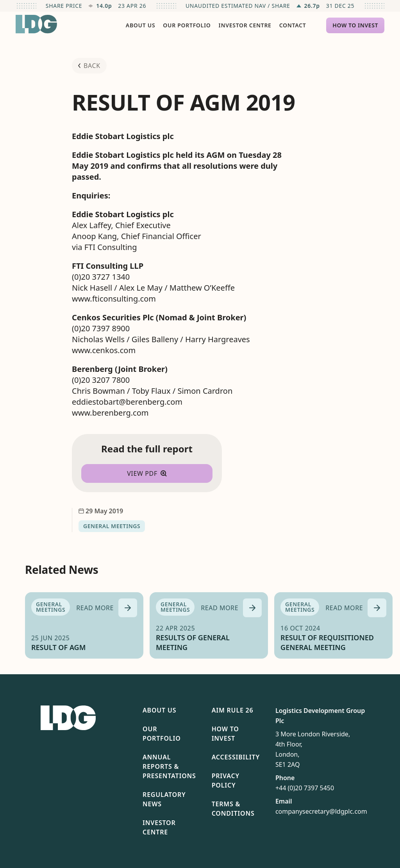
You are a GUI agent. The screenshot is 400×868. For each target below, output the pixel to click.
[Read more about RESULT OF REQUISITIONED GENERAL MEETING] (356, 608)
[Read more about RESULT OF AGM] (107, 608)
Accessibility (236, 757)
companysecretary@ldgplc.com (321, 811)
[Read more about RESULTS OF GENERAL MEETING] (231, 608)
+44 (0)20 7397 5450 (305, 788)
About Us (159, 710)
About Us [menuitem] (140, 25)
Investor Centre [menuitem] (245, 25)
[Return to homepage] (36, 24)
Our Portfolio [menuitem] (187, 25)
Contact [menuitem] (293, 25)
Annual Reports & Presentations (169, 766)
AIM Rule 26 (233, 710)
